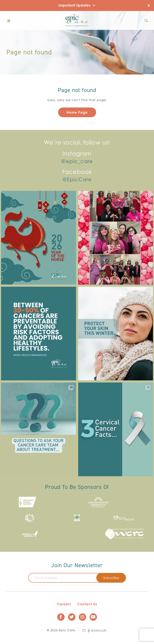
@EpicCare (77, 180)
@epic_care (77, 161)
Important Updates (77, 5)
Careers (64, 604)
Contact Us (87, 604)
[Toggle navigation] (8, 21)
